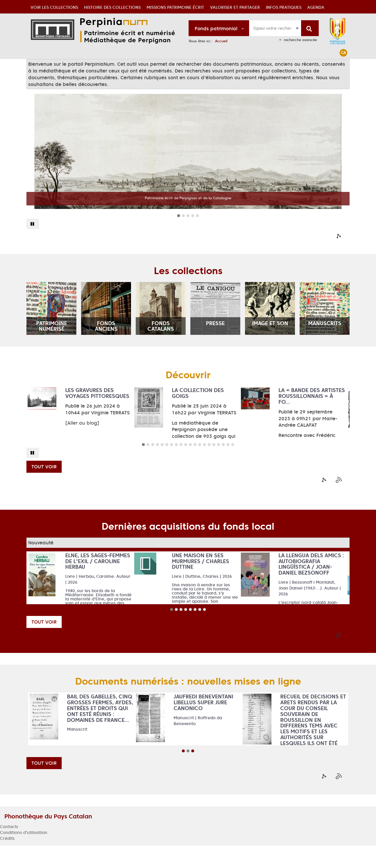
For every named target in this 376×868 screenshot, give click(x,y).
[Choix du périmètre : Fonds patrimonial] (219, 28)
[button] (54, 66)
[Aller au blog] (82, 445)
